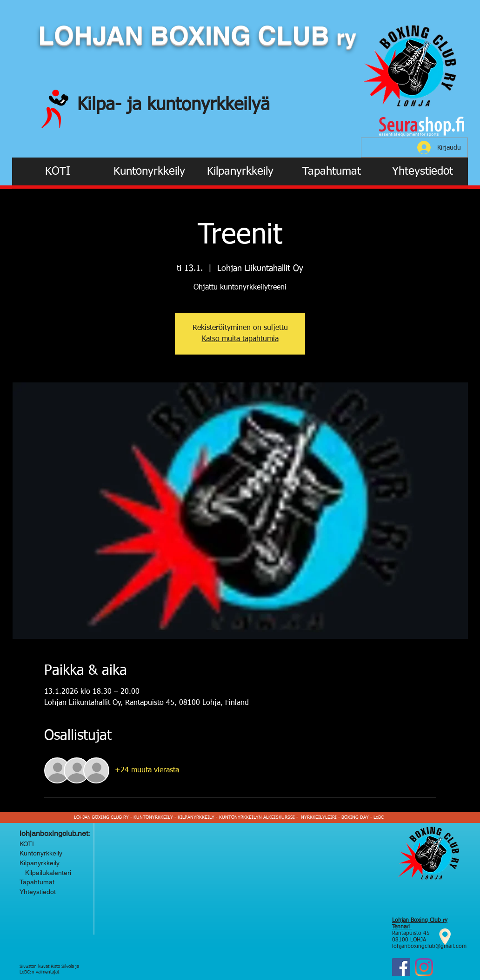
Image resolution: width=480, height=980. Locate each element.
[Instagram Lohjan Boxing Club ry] (424, 967)
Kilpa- (102, 105)
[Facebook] (401, 967)
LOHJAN (94, 35)
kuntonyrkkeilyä (208, 105)
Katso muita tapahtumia (240, 339)
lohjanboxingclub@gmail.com (429, 947)
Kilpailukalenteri (46, 873)
